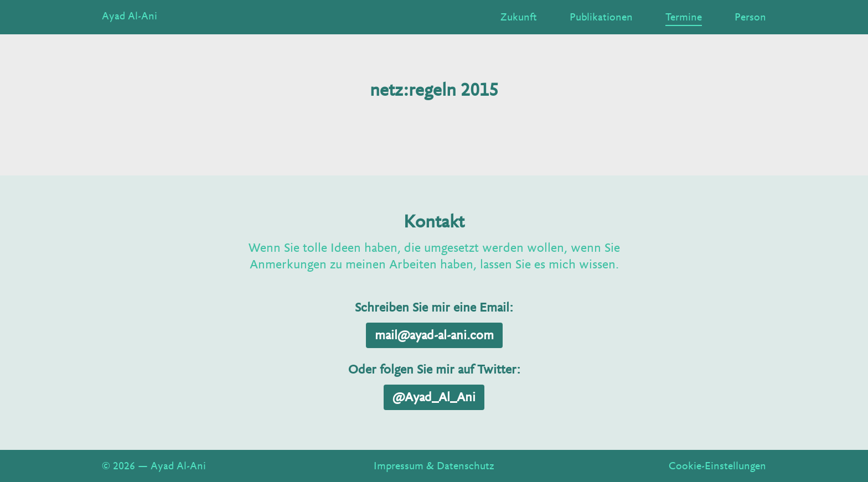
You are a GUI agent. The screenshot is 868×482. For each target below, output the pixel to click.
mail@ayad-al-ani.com (434, 335)
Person (750, 17)
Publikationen (601, 17)
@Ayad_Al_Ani (434, 397)
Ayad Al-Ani (130, 16)
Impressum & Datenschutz (434, 466)
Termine (684, 17)
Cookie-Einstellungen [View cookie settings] (717, 466)
